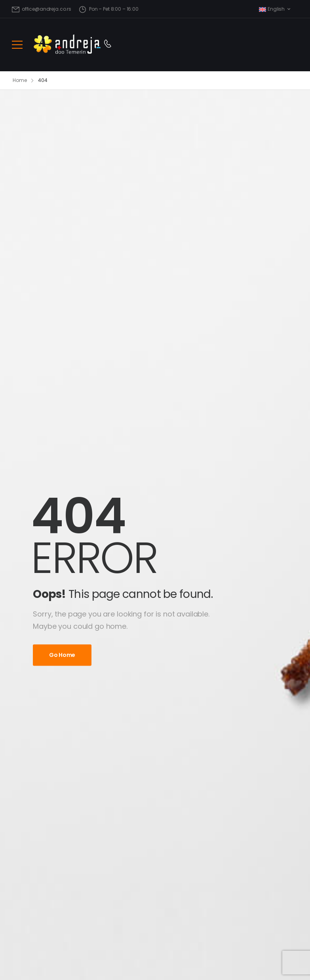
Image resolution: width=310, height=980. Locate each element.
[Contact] (107, 45)
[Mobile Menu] (17, 45)
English (272, 9)
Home (20, 80)
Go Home (62, 655)
